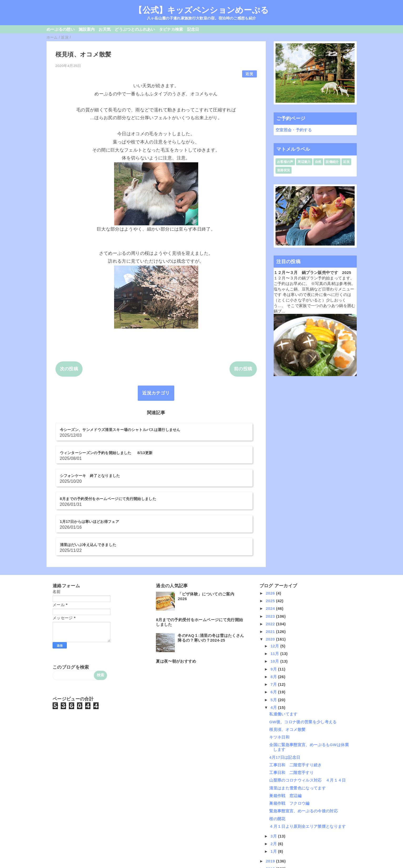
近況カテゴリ (156, 393)
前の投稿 (243, 369)
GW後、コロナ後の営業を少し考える (303, 660)
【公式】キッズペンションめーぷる (201, 10)
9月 (274, 607)
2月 (274, 781)
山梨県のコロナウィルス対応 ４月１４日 (307, 718)
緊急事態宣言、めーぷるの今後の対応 (303, 749)
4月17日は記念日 (285, 695)
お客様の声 (285, 162)
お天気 (105, 29)
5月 (274, 638)
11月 (275, 592)
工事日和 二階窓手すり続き (295, 703)
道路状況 (284, 170)
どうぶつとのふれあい (135, 29)
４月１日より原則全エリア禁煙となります (307, 764)
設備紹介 (332, 162)
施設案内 (87, 29)
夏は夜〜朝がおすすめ (176, 599)
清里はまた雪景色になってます (297, 726)
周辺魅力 (304, 162)
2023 (271, 554)
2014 (271, 837)
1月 (274, 789)
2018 (271, 807)
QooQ (210, 866)
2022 (271, 562)
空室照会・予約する (294, 130)
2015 (271, 830)
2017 (271, 814)
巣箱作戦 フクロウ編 (289, 741)
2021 (271, 570)
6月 (274, 630)
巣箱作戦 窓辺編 (285, 733)
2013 (271, 845)
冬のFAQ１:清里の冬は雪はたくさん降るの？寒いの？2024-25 (211, 576)
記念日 (193, 29)
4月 (274, 645)
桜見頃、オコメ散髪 (287, 667)
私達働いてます (283, 652)
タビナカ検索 (171, 29)
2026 (271, 531)
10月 (275, 599)
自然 (318, 162)
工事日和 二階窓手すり (291, 711)
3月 (274, 774)
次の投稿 (69, 369)
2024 (271, 546)
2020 (271, 577)
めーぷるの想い (61, 29)
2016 (271, 822)
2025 (271, 539)
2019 (271, 799)
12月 (275, 584)
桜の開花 (277, 757)
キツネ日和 (279, 675)
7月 (274, 622)
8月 (274, 614)
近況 (249, 74)
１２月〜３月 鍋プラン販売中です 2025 (313, 272)
